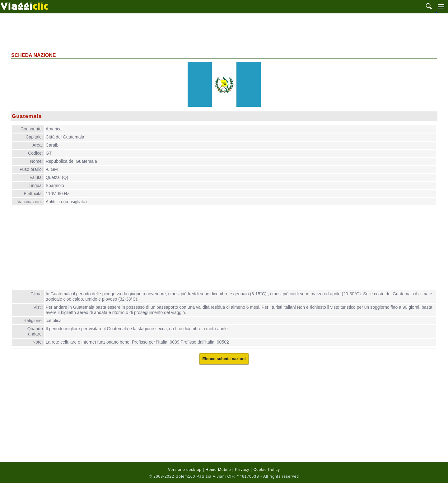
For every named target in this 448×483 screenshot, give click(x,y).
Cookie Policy (267, 470)
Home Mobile (218, 470)
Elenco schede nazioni (224, 359)
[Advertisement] (224, 32)
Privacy (242, 470)
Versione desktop (185, 470)
